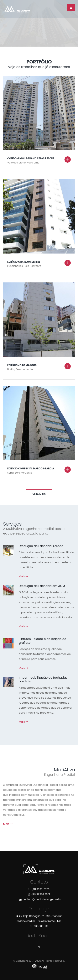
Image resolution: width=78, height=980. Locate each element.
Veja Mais (39, 494)
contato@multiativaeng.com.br (42, 899)
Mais (24, 576)
